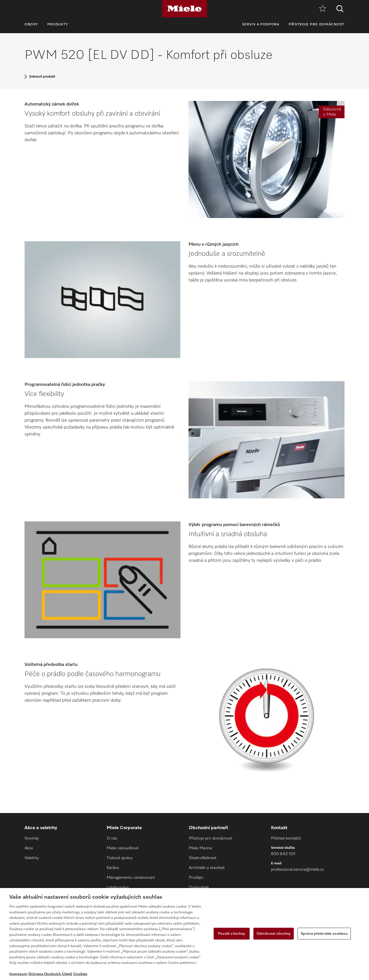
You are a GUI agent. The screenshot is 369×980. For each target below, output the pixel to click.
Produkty (58, 25)
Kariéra (113, 868)
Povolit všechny (231, 933)
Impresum (18, 974)
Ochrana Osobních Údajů (50, 974)
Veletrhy (32, 858)
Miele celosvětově (123, 848)
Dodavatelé (199, 887)
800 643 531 (283, 854)
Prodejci (196, 878)
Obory (31, 25)
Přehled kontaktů (286, 838)
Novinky (32, 838)
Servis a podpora (261, 25)
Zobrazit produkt (42, 77)
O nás (112, 838)
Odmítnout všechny (274, 933)
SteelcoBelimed (203, 858)
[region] (184, 934)
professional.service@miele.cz (297, 870)
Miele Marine (200, 848)
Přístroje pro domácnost (317, 25)
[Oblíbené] (323, 9)
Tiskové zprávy (120, 858)
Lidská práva (118, 887)
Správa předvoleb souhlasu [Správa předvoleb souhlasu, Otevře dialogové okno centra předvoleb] (324, 933)
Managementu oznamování (131, 878)
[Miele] (184, 9)
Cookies (80, 974)
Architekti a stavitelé (207, 868)
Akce (29, 848)
